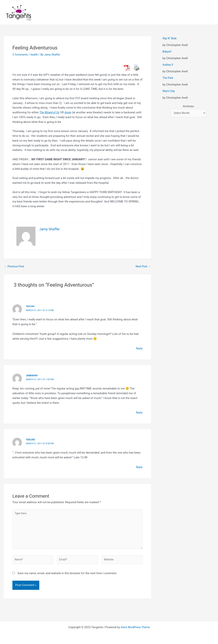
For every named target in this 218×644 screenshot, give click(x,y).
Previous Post (15, 266)
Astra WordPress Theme (135, 627)
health (35, 55)
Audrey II (168, 65)
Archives (188, 106)
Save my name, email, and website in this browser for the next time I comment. (67, 576)
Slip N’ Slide (170, 38)
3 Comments (21, 55)
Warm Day (169, 91)
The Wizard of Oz (50, 112)
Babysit (167, 52)
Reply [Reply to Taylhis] (139, 348)
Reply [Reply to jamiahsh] (139, 412)
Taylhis (30, 306)
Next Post (143, 266)
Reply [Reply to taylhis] (139, 467)
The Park (168, 78)
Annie (69, 112)
